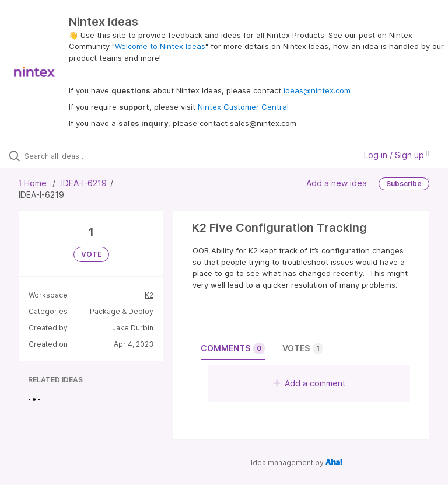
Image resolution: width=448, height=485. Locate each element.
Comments (233, 348)
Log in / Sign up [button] (397, 155)
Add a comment (309, 383)
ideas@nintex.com (317, 90)
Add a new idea (337, 183)
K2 (149, 295)
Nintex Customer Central (243, 107)
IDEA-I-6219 (84, 183)
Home (34, 183)
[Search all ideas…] (79, 156)
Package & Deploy (122, 311)
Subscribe (404, 184)
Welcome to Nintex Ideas (160, 46)
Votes (303, 348)
